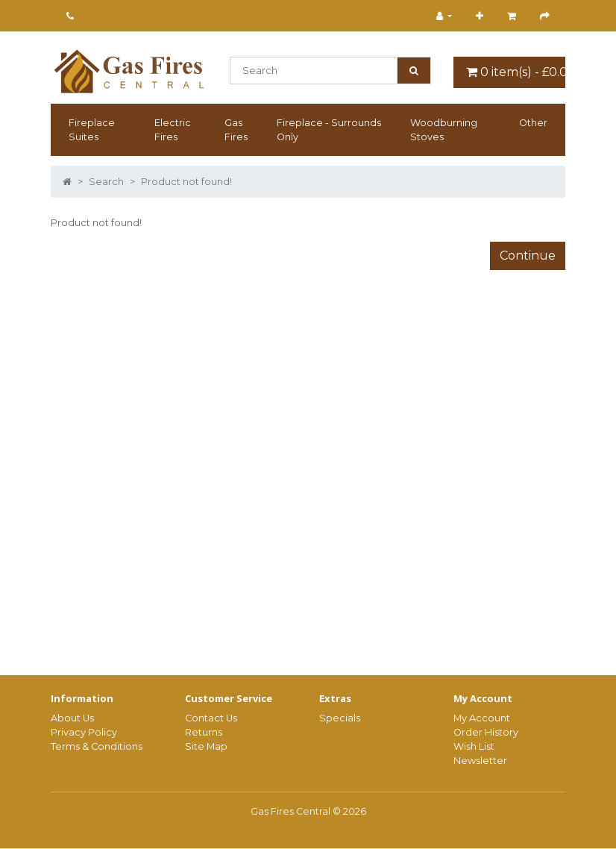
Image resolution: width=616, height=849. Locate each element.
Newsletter (480, 761)
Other (533, 123)
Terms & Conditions (97, 746)
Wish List (474, 746)
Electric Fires (173, 130)
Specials (340, 718)
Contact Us (211, 718)
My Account (482, 718)
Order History (486, 732)
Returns (204, 732)
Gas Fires (236, 130)
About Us (72, 718)
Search (106, 182)
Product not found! (186, 182)
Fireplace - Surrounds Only (329, 130)
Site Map (206, 746)
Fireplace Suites (92, 130)
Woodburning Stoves (444, 130)
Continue (528, 256)
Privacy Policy (84, 732)
